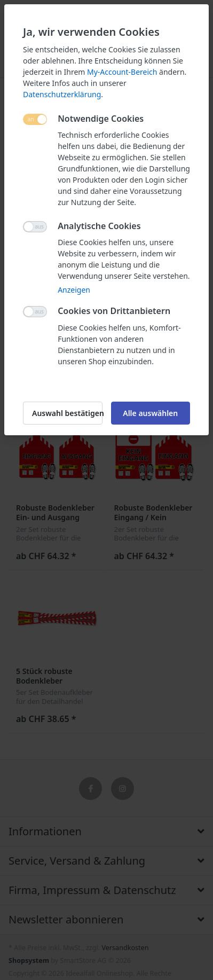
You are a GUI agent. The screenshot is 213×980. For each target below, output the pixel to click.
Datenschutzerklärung (62, 94)
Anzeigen (74, 290)
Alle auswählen (150, 413)
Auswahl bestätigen (67, 413)
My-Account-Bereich (122, 72)
